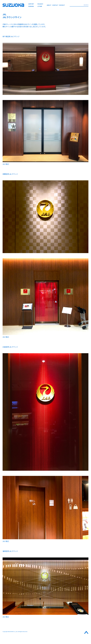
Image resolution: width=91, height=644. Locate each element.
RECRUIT (62, 5)
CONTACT (55, 5)
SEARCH (86, 5)
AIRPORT (31, 4)
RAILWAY (40, 4)
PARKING (31, 6)
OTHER (40, 6)
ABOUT (49, 5)
